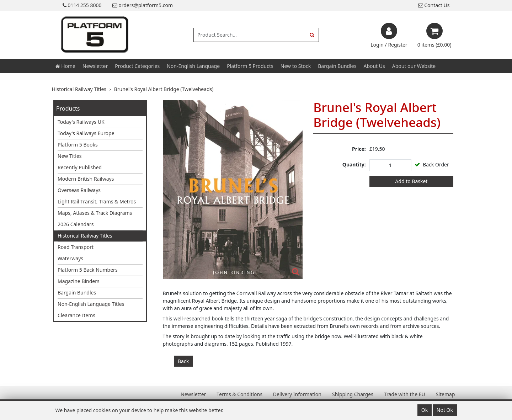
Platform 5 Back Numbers (88, 270)
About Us (374, 66)
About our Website (414, 66)
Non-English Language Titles (91, 304)
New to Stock (296, 66)
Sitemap (446, 394)
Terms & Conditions (239, 394)
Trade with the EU (405, 394)
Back (183, 361)
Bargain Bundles (337, 66)
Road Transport (76, 247)
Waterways (70, 258)
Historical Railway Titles (85, 236)
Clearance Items (76, 315)
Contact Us (434, 5)
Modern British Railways (86, 179)
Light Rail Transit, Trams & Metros (97, 201)
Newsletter (95, 66)
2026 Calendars (76, 224)
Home (65, 66)
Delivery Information (297, 394)
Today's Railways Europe (86, 133)
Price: (359, 149)
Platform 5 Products (250, 66)
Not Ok (445, 410)
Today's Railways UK (81, 122)
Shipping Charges (353, 394)
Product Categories (137, 66)
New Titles (70, 156)
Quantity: (354, 164)
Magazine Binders (79, 281)
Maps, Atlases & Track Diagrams (95, 213)
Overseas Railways (79, 190)
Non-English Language (193, 66)
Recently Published (80, 167)
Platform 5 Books (78, 145)
